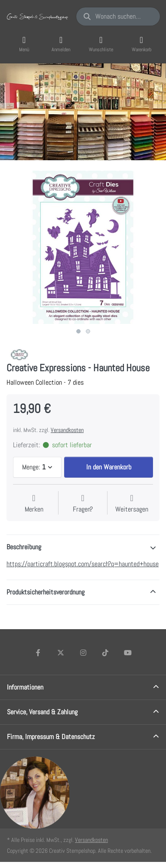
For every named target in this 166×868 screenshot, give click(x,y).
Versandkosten (67, 430)
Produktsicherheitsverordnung (46, 592)
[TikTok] (105, 653)
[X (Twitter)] (61, 653)
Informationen (25, 687)
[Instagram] (83, 653)
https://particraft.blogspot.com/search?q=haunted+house (83, 564)
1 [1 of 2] (78, 331)
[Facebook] (39, 653)
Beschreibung (24, 547)
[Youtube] (128, 653)
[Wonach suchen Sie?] (118, 17)
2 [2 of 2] (88, 331)
